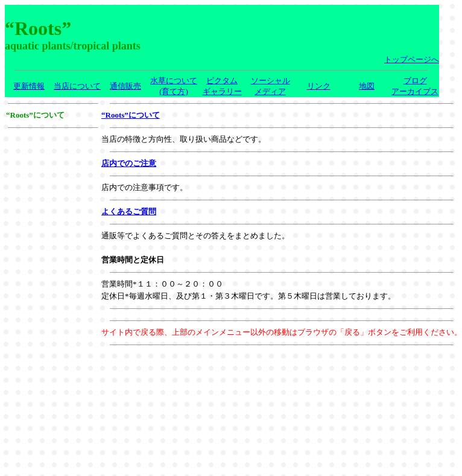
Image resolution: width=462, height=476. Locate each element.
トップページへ (412, 59)
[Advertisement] (53, 171)
